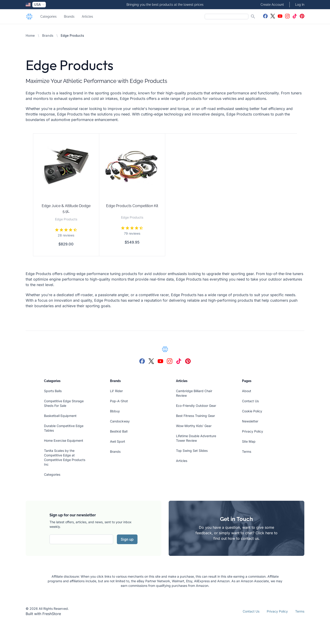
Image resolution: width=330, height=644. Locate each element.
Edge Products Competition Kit (132, 206)
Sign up (127, 539)
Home (30, 35)
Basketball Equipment (60, 416)
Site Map (249, 441)
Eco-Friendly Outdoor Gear (196, 406)
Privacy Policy (253, 431)
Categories (48, 17)
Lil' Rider (116, 391)
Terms (247, 451)
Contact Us (250, 401)
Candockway (120, 421)
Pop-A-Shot (119, 401)
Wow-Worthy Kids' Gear (194, 426)
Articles (87, 17)
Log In (300, 5)
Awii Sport (118, 441)
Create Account (272, 5)
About (247, 391)
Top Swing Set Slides (192, 451)
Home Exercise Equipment (64, 440)
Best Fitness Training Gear (195, 416)
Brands (69, 17)
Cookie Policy (252, 411)
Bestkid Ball (119, 431)
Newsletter (250, 421)
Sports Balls (53, 391)
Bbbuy (115, 411)
